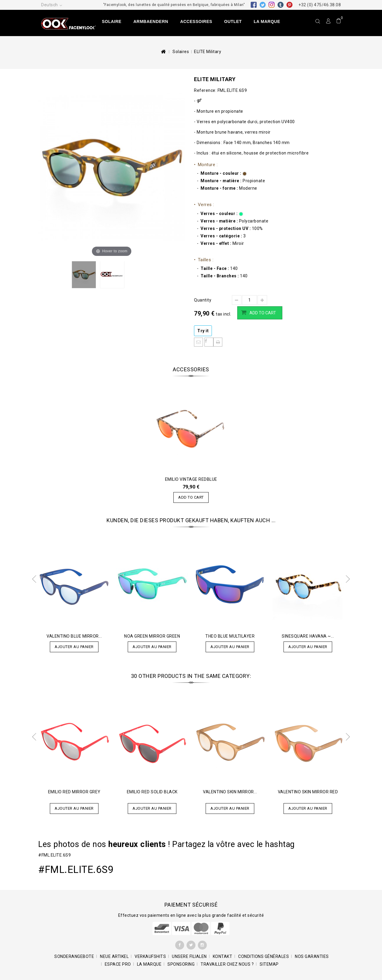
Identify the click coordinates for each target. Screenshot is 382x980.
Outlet (233, 21)
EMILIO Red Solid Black (152, 792)
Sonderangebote (74, 956)
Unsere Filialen (189, 956)
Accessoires (196, 21)
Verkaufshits (150, 956)
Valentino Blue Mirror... (74, 636)
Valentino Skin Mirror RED (308, 792)
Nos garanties (312, 956)
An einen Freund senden (198, 342)
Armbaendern (151, 21)
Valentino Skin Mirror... (230, 792)
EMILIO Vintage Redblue (191, 479)
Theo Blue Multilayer (230, 636)
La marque (267, 21)
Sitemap (269, 964)
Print (218, 342)
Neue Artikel (114, 956)
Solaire (112, 21)
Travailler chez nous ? (227, 964)
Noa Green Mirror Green (152, 636)
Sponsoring (181, 964)
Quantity (203, 300)
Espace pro (118, 964)
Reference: (205, 90)
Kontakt (223, 956)
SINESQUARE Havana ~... (308, 636)
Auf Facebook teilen (209, 342)
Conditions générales (264, 956)
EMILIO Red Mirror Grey (74, 792)
